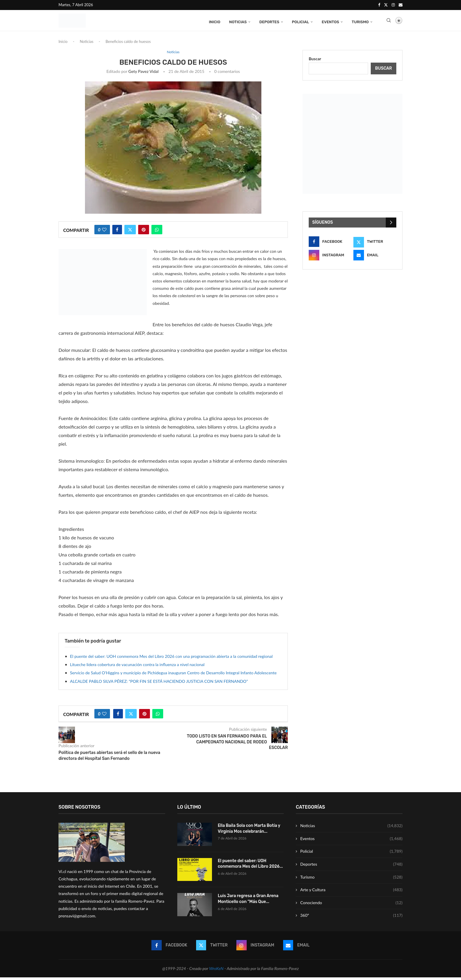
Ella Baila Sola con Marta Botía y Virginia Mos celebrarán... (249, 831)
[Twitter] (386, 5)
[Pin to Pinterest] (144, 233)
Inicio (214, 21)
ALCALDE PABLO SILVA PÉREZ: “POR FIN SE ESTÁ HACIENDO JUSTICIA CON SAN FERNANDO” (159, 684)
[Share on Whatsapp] (157, 233)
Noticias (238, 21)
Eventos (330, 21)
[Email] (401, 5)
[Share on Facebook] (117, 233)
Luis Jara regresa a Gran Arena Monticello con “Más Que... (248, 902)
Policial (300, 21)
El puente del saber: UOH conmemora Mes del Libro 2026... (250, 866)
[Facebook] (379, 5)
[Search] (389, 21)
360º (351, 918)
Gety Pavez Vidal (144, 74)
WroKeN (216, 971)
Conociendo (351, 905)
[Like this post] (104, 233)
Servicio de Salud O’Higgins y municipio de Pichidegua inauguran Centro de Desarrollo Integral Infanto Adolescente (173, 676)
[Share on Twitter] (130, 233)
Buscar (315, 61)
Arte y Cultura (351, 893)
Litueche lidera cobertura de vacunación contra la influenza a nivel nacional (137, 667)
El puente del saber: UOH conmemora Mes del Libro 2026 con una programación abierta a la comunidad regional (171, 659)
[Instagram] (393, 5)
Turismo (360, 21)
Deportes (269, 21)
